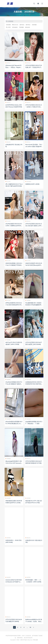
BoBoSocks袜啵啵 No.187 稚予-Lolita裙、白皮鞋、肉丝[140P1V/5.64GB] (34, 621)
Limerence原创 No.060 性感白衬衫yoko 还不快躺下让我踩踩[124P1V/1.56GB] (14, 582)
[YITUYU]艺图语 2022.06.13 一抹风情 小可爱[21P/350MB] (34, 107)
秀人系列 (8, 27)
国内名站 (22, 25)
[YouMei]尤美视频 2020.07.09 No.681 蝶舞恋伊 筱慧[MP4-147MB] (14, 384)
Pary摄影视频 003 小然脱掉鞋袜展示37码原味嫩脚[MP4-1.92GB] (34, 305)
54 (30, 627)
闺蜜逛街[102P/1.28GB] (32, 184)
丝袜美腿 (34, 25)
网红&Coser (15, 25)
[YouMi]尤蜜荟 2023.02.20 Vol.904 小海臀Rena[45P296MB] (14, 226)
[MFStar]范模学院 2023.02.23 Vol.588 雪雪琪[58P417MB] (14, 305)
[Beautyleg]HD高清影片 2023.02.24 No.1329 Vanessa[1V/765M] (14, 463)
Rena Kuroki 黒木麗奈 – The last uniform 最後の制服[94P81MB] (34, 146)
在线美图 (8, 25)
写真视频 (21, 27)
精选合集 (27, 27)
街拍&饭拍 (15, 27)
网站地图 (36, 640)
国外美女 (28, 25)
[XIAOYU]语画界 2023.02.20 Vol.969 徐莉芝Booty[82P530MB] (34, 265)
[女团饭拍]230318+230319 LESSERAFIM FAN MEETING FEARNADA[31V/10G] (34, 384)
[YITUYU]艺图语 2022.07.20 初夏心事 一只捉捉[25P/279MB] (34, 67)
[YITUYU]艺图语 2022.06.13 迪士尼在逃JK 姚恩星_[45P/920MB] (34, 226)
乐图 (21, 640)
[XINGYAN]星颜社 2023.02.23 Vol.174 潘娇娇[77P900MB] (14, 265)
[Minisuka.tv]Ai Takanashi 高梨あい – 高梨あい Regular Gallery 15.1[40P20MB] (14, 67)
